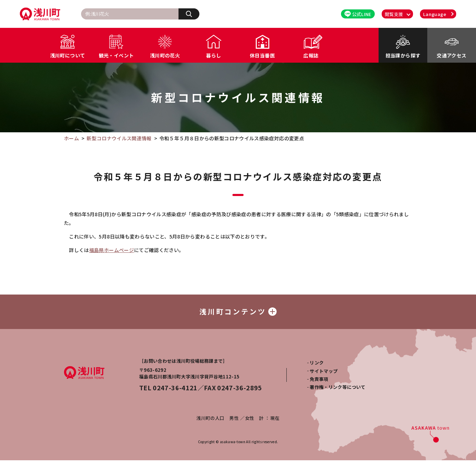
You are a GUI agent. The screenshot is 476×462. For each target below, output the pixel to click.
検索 (193, 14)
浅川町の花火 (165, 55)
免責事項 (319, 381)
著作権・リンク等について (338, 389)
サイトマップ (324, 372)
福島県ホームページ (112, 250)
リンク (317, 364)
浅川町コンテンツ (238, 312)
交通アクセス (451, 55)
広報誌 (311, 55)
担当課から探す (403, 55)
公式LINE (358, 14)
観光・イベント (116, 55)
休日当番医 (262, 55)
